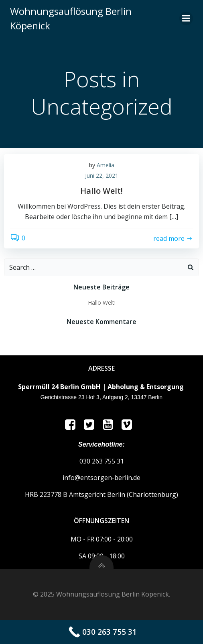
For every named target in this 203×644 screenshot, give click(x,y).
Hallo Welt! (102, 303)
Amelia (106, 165)
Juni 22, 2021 (102, 175)
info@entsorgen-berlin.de (101, 478)
